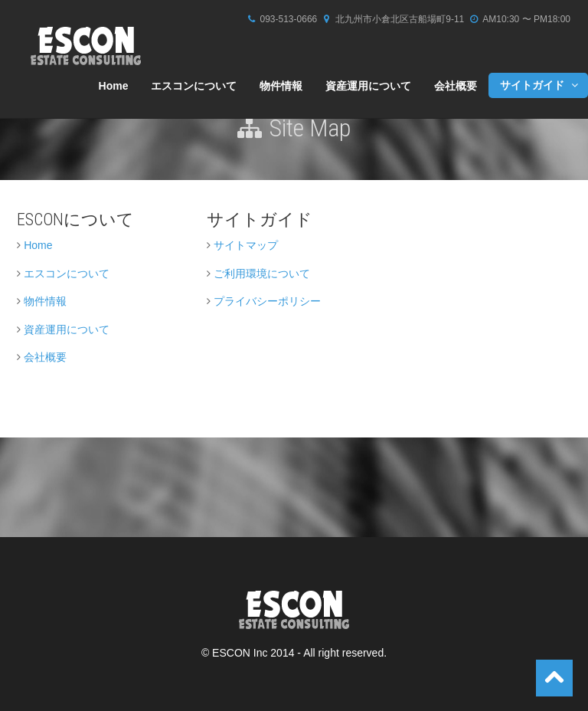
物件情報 (281, 86)
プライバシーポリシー (267, 301)
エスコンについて (194, 86)
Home (114, 86)
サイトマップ (246, 245)
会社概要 (456, 86)
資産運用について (368, 86)
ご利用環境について (262, 274)
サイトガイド (540, 85)
